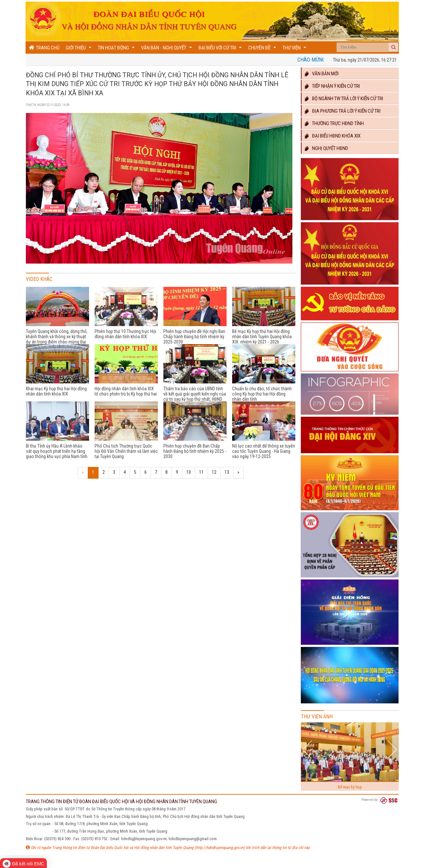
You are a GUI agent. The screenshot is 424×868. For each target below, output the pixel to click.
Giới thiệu (79, 49)
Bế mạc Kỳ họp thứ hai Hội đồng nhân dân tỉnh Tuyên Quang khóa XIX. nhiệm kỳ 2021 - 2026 (262, 337)
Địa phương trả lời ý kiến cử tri (342, 111)
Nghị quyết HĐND (326, 148)
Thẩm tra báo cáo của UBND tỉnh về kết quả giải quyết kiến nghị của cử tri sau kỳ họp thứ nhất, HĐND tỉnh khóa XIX (195, 397)
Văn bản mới (321, 74)
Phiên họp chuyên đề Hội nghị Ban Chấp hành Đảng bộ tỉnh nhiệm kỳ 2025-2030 (194, 337)
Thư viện (295, 49)
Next (392, 749)
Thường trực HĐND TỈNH (334, 123)
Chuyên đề (263, 49)
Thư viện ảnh (317, 717)
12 (214, 472)
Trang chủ (44, 48)
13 (227, 472)
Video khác (39, 279)
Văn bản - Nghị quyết (167, 49)
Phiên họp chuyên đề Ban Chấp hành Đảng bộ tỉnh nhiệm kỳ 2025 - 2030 (195, 451)
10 (189, 472)
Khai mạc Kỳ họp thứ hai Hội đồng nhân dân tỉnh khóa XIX (56, 391)
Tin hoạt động (117, 49)
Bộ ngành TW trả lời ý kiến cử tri (344, 99)
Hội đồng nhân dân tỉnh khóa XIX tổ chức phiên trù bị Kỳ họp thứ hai (126, 391)
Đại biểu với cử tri (221, 49)
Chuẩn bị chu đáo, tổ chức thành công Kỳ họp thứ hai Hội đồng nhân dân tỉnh (262, 394)
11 (201, 472)
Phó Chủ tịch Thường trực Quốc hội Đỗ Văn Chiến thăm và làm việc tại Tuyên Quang (126, 451)
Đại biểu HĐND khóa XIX (332, 136)
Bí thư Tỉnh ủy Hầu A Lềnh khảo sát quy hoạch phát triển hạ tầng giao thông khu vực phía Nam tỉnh (57, 451)
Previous (308, 749)
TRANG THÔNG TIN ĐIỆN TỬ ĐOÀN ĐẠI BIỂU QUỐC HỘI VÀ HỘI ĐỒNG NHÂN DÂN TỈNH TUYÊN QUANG (121, 802)
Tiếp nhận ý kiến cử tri (332, 86)
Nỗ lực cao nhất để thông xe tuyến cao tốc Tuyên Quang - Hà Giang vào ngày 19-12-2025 (264, 451)
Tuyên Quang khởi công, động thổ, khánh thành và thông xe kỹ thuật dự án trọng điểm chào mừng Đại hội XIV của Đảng (57, 339)
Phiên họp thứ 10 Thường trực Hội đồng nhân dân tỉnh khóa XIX (125, 334)
